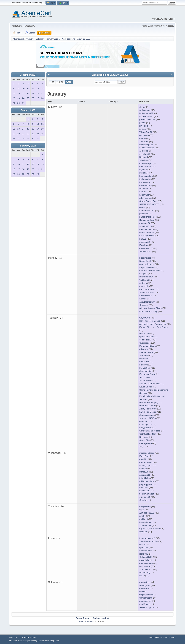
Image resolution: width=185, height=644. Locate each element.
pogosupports (146, 484)
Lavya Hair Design (148, 412)
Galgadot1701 (146, 557)
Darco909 (144, 472)
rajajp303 (144, 554)
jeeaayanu (144, 214)
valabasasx (145, 280)
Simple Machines (30, 638)
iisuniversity (145, 182)
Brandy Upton (146, 466)
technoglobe (145, 179)
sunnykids (144, 355)
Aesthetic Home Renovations (153, 324)
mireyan (143, 469)
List (52, 82)
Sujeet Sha (144, 440)
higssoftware (145, 258)
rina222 (143, 239)
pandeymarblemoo (148, 217)
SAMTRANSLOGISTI (149, 204)
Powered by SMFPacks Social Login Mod (44, 641)
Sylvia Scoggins (147, 607)
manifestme (145, 604)
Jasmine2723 (146, 226)
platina (142, 123)
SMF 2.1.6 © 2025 (16, 638)
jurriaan (143, 129)
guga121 (143, 459)
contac (142, 207)
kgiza (142, 510)
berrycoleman (146, 522)
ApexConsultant (147, 292)
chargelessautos (147, 415)
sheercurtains (146, 371)
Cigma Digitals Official (150, 529)
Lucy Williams (146, 296)
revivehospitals (146, 145)
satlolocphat (145, 110)
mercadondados (147, 453)
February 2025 (28, 146)
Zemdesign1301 (147, 513)
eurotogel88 (145, 223)
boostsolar (144, 362)
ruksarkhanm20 (147, 229)
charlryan (144, 421)
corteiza (143, 283)
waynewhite (145, 318)
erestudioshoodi (147, 289)
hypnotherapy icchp (148, 311)
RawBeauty (145, 573)
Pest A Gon (145, 333)
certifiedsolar (145, 340)
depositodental (146, 462)
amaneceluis (145, 601)
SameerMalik (145, 251)
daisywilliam (145, 507)
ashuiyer (143, 192)
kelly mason (145, 566)
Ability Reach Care (148, 409)
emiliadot (143, 519)
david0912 (144, 588)
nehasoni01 (145, 242)
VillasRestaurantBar (149, 541)
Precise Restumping (149, 402)
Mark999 (143, 532)
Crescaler (144, 305)
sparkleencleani (147, 337)
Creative (143, 500)
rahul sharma (145, 198)
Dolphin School (146, 116)
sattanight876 (146, 424)
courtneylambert (147, 264)
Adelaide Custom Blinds (150, 308)
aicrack (143, 299)
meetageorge (146, 443)
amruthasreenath (147, 302)
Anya (142, 446)
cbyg (142, 107)
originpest (144, 349)
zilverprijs (144, 126)
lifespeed (143, 157)
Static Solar (145, 377)
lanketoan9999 (146, 113)
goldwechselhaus (147, 120)
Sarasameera (146, 598)
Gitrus (142, 544)
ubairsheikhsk (146, 560)
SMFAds (12, 641)
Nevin (142, 576)
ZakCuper (144, 142)
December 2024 (28, 75)
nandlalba (144, 488)
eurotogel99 (145, 497)
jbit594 (142, 516)
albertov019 (145, 475)
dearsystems (145, 167)
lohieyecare (145, 491)
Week (69, 82)
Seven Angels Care (148, 201)
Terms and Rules (161, 638)
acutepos (144, 151)
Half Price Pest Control (150, 321)
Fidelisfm (143, 365)
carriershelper (146, 163)
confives (143, 592)
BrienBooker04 (146, 277)
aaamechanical (146, 352)
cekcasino (144, 135)
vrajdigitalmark (146, 595)
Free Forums (22, 641)
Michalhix (144, 173)
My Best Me (145, 368)
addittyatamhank (147, 481)
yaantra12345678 (147, 418)
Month (60, 82)
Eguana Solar (146, 387)
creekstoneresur (147, 233)
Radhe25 (144, 189)
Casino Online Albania (150, 270)
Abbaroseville (146, 380)
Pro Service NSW (147, 406)
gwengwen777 (146, 248)
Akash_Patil (145, 585)
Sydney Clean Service (150, 384)
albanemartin (145, 525)
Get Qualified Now (148, 434)
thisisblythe (145, 478)
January (57, 94)
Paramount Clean (147, 346)
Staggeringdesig (147, 220)
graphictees (145, 582)
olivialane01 (145, 154)
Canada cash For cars (150, 431)
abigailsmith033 (147, 267)
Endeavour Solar (147, 374)
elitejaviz (143, 274)
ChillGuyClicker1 (147, 236)
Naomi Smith (145, 261)
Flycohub (144, 245)
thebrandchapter (147, 211)
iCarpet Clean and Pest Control (154, 327)
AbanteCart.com (87, 621)
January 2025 (28, 110)
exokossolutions (147, 148)
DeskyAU (144, 437)
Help (151, 638)
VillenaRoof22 (146, 132)
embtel (142, 138)
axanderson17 (146, 569)
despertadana (146, 551)
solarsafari (144, 358)
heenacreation (146, 176)
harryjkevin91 (146, 428)
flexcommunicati (147, 494)
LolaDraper (145, 195)
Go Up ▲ (172, 638)
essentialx (144, 286)
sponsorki (144, 548)
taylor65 (143, 170)
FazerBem (144, 456)
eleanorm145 (145, 185)
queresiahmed (146, 563)
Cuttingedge (145, 343)
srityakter (144, 160)
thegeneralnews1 (147, 538)
